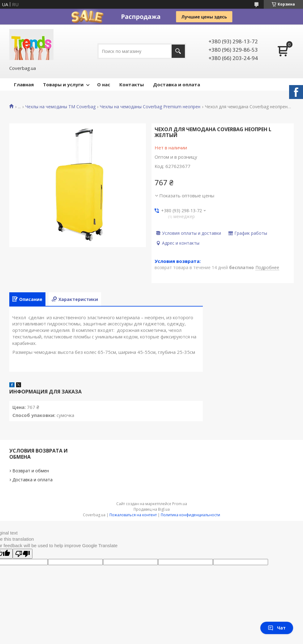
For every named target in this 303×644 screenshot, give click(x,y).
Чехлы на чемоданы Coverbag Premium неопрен (150, 107)
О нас (104, 84)
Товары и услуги (63, 84)
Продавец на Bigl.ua (152, 509)
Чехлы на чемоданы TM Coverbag (60, 107)
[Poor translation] (23, 554)
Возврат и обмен (31, 471)
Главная (24, 84)
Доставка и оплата (177, 84)
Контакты (132, 84)
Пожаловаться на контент (133, 515)
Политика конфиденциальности (190, 515)
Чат (277, 628)
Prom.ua (180, 504)
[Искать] (178, 51)
